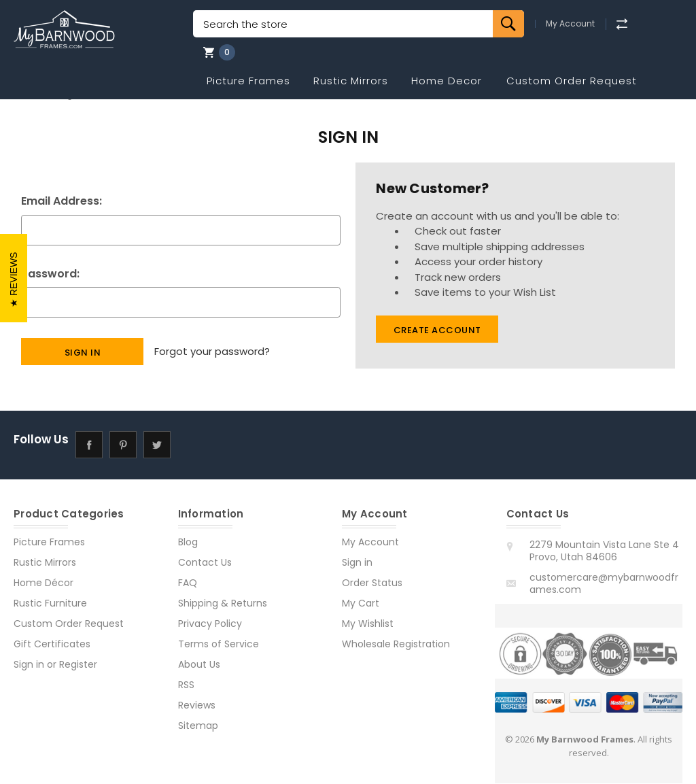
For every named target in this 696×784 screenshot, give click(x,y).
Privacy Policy (210, 624)
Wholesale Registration (396, 645)
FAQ (188, 583)
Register (78, 665)
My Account (570, 24)
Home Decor (447, 81)
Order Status (372, 583)
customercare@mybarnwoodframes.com (604, 584)
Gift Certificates (52, 645)
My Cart (361, 604)
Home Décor (43, 583)
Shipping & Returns (223, 604)
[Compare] (622, 24)
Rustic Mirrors (351, 81)
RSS (186, 685)
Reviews (197, 706)
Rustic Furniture (50, 604)
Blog (188, 543)
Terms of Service (219, 645)
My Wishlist (368, 624)
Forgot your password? (212, 351)
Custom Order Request (572, 81)
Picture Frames (248, 81)
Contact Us (205, 563)
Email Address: (62, 201)
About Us (199, 665)
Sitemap (198, 726)
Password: (50, 274)
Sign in (29, 665)
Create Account (437, 330)
